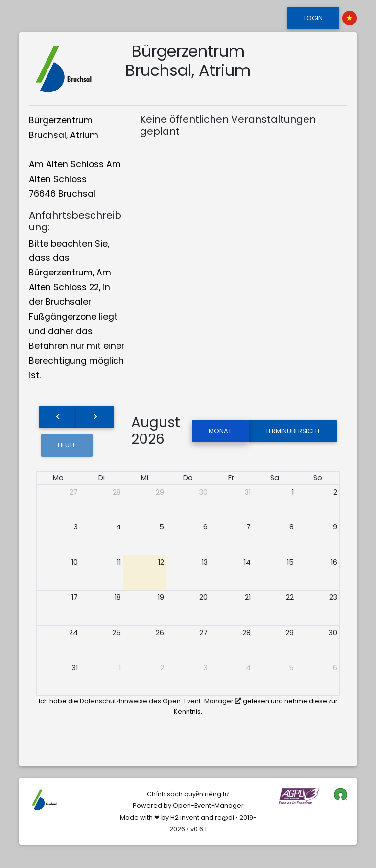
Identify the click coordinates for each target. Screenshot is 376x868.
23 (333, 597)
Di (102, 478)
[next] (95, 417)
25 (117, 633)
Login (313, 18)
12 (161, 562)
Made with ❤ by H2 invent (160, 817)
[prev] (58, 417)
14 (247, 562)
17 (75, 597)
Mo (58, 478)
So (318, 478)
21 (248, 597)
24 (73, 633)
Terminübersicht (293, 431)
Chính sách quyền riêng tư (188, 794)
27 (74, 492)
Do (188, 478)
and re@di (217, 817)
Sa (275, 478)
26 (160, 633)
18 (118, 597)
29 (160, 492)
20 (203, 597)
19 (161, 597)
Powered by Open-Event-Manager (188, 806)
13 (205, 562)
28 (117, 492)
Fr (231, 478)
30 (203, 492)
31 (248, 492)
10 (75, 562)
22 (290, 597)
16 (334, 562)
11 (119, 562)
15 (290, 562)
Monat (220, 431)
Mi (145, 478)
